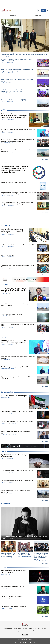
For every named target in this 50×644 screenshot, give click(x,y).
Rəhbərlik (25, 629)
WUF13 (4, 110)
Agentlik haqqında (8, 629)
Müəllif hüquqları (42, 629)
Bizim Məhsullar (33, 629)
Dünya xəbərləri (7, 392)
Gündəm (4, 337)
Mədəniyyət (5, 504)
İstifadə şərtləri (18, 631)
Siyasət (4, 163)
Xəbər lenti (38, 16)
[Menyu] (48, 11)
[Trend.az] (6, 11)
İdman (3, 567)
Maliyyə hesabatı (18, 629)
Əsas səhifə (13, 16)
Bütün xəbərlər (45, 159)
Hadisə (4, 451)
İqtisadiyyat (5, 225)
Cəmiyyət (5, 285)
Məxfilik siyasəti (27, 631)
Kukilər (34, 631)
